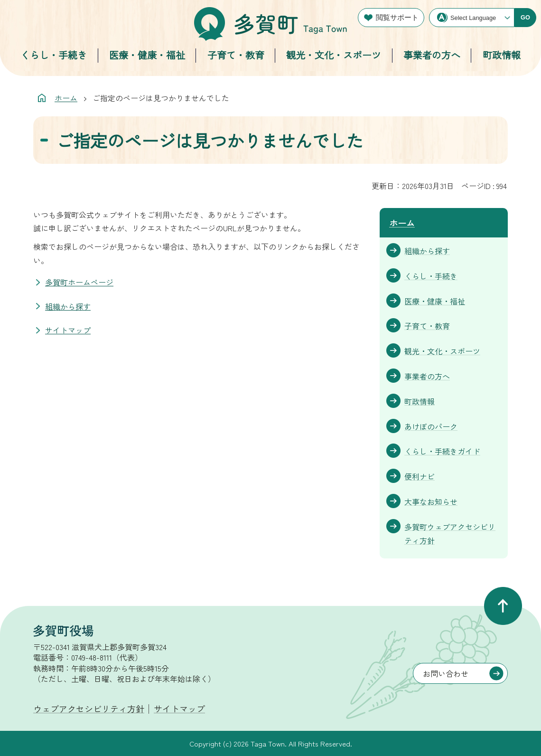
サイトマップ (68, 330)
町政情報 (502, 55)
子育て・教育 (236, 55)
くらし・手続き (54, 55)
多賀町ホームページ (79, 282)
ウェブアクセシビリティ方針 (89, 709)
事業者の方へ (432, 55)
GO (525, 17)
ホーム (66, 98)
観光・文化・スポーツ (334, 55)
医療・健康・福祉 (147, 55)
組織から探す (68, 306)
